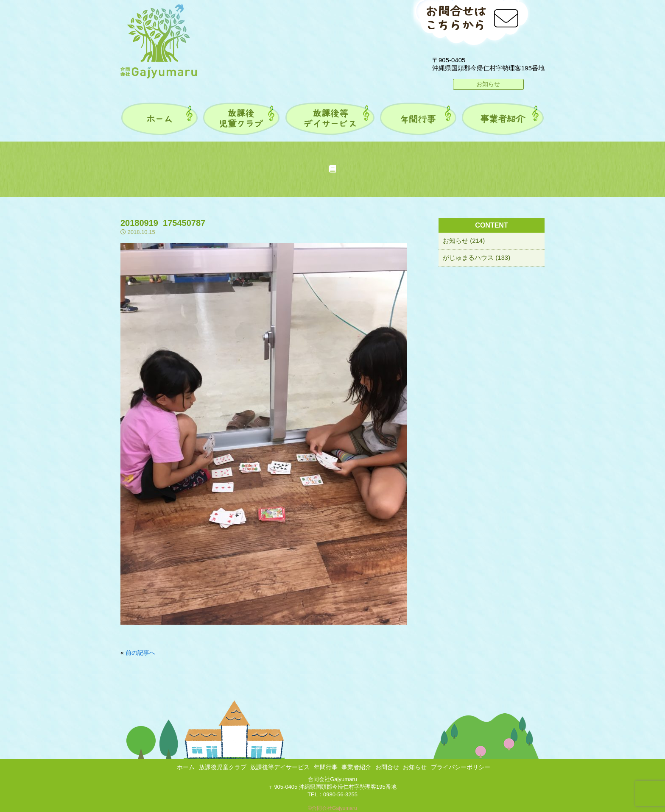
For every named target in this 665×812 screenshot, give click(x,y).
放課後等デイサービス (280, 767)
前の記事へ (140, 653)
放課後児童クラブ (223, 767)
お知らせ (488, 84)
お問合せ (387, 767)
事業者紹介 (356, 767)
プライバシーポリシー (461, 767)
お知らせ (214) (464, 241)
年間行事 (326, 767)
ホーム (186, 767)
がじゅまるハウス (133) (476, 257)
